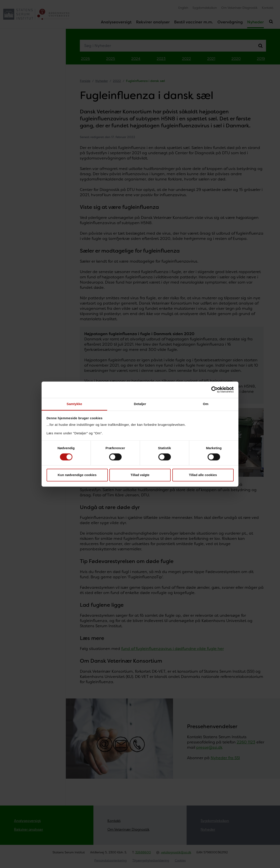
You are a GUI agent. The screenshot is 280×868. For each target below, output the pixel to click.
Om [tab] (206, 404)
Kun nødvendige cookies (77, 475)
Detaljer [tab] (140, 404)
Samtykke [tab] (74, 404)
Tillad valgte (140, 475)
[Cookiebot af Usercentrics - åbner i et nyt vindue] (214, 390)
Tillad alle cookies (203, 475)
